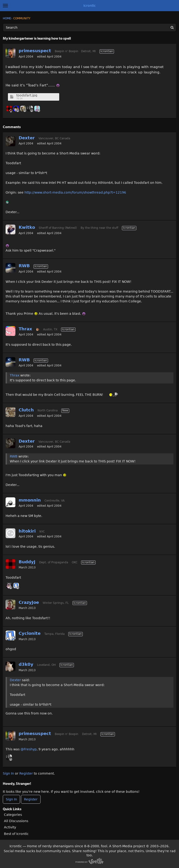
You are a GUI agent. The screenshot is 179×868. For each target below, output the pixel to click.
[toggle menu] (5, 6)
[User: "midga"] (37, 109)
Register (26, 773)
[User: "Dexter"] (10, 141)
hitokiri (27, 531)
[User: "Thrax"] (10, 331)
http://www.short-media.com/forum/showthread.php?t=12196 (75, 192)
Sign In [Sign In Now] (11, 799)
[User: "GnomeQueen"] (9, 586)
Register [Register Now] (31, 799)
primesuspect (35, 51)
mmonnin (30, 500)
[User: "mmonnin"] (10, 502)
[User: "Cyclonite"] (16, 586)
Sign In (8, 773)
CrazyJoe (29, 602)
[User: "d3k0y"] (10, 666)
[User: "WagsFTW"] (30, 109)
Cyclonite (30, 633)
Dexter (27, 138)
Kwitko (27, 227)
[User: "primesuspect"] (10, 53)
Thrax (25, 329)
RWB (24, 266)
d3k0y (26, 664)
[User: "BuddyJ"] (9, 109)
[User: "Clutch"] (10, 412)
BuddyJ (27, 562)
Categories (13, 815)
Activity (10, 827)
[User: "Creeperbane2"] (23, 109)
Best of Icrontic (16, 834)
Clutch (26, 410)
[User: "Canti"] (16, 109)
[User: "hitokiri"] (10, 533)
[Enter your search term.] (89, 27)
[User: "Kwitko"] (10, 229)
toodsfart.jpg (27, 95)
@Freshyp (29, 749)
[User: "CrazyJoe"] (10, 605)
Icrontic (90, 6)
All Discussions (16, 821)
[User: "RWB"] (10, 268)
